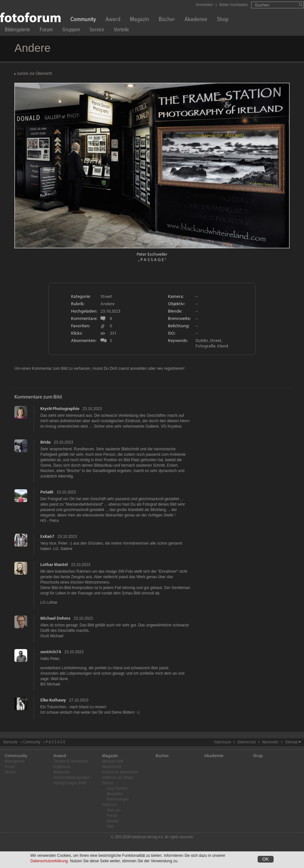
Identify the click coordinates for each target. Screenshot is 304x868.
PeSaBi (47, 492)
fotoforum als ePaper (118, 778)
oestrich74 (51, 652)
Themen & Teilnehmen (71, 761)
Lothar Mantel (54, 564)
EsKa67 (47, 536)
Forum (46, 31)
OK (266, 859)
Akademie (196, 20)
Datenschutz (247, 742)
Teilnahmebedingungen (72, 778)
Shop (223, 20)
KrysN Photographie (60, 408)
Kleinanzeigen (118, 799)
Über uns (114, 810)
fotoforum (109, 805)
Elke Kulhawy (53, 700)
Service (97, 31)
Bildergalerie (17, 31)
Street (106, 296)
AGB (110, 827)
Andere (108, 304)
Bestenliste (62, 772)
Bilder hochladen (234, 5)
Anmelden (204, 5)
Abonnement (112, 767)
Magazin (140, 20)
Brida (45, 442)
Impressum (223, 742)
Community (83, 20)
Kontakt (113, 821)
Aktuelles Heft (113, 761)
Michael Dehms (55, 618)
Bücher (167, 20)
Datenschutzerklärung (49, 861)
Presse (112, 816)
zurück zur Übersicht (34, 74)
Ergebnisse (62, 767)
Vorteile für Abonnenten (120, 772)
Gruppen (71, 31)
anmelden (138, 368)
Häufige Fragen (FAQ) (70, 783)
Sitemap (291, 742)
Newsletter (271, 742)
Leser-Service (117, 789)
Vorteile (121, 31)
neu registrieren (170, 368)
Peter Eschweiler (152, 254)
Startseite (10, 742)
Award (113, 20)
